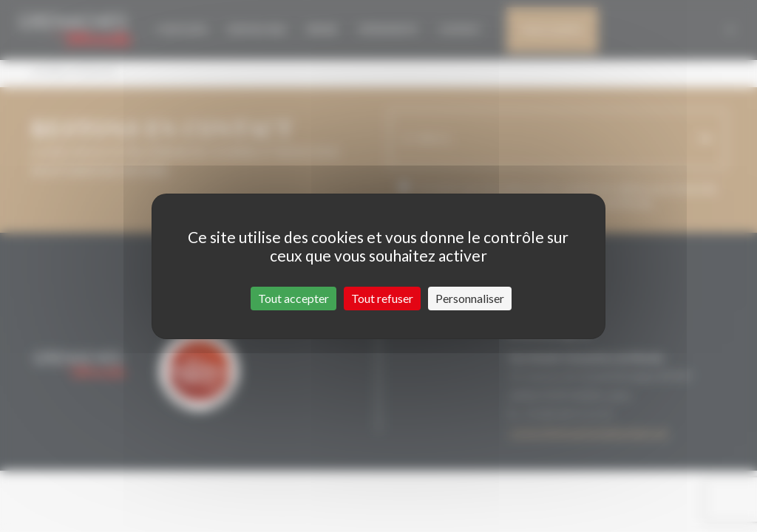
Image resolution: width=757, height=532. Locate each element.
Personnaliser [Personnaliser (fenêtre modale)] (470, 298)
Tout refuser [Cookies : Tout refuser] (382, 298)
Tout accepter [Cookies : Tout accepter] (293, 298)
